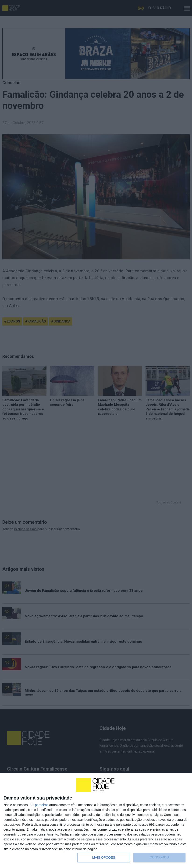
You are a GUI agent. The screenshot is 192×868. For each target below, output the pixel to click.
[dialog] (96, 821)
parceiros (42, 805)
